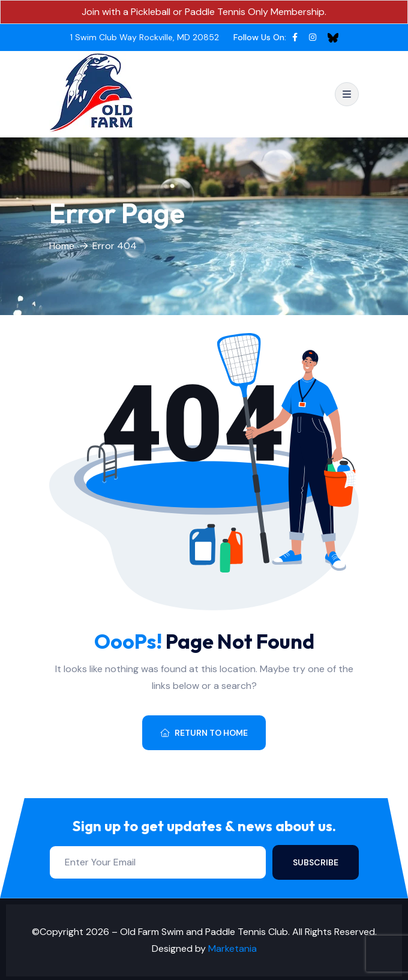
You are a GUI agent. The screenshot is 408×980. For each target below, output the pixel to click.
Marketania (232, 948)
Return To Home (204, 733)
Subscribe (316, 862)
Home (62, 246)
